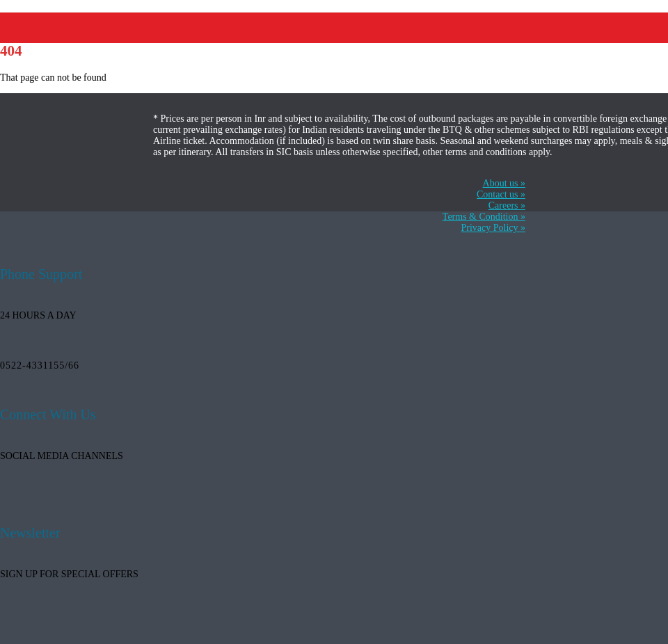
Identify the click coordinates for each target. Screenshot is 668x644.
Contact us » (501, 194)
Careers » (507, 206)
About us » (504, 183)
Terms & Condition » (484, 217)
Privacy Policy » (493, 228)
